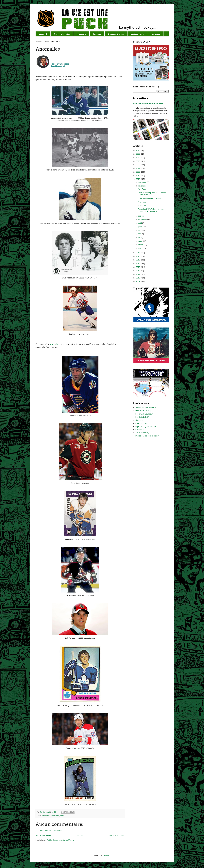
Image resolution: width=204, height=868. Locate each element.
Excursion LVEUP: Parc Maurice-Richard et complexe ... (151, 210)
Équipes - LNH (141, 423)
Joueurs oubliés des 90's (146, 408)
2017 (138, 253)
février (141, 245)
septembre (143, 219)
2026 (138, 150)
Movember (55, 344)
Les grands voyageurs (144, 414)
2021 (138, 168)
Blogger (106, 855)
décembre (142, 182)
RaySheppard (45, 812)
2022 (138, 165)
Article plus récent (44, 835)
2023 (138, 161)
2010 (138, 278)
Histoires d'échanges (144, 411)
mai (140, 234)
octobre (141, 216)
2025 (138, 154)
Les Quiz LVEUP (142, 417)
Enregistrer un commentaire (50, 830)
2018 (138, 179)
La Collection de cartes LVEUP (149, 104)
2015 (138, 260)
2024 (138, 158)
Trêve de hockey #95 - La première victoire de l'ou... (152, 194)
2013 (138, 267)
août (140, 223)
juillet (140, 227)
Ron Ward (142, 189)
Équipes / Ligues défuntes (146, 426)
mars (140, 241)
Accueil (80, 835)
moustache (46, 816)
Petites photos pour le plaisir (147, 436)
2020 (138, 172)
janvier (141, 248)
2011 (138, 274)
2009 (138, 281)
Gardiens (139, 420)
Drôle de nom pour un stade (149, 198)
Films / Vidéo (141, 430)
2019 (138, 176)
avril (140, 237)
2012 (138, 271)
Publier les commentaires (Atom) (60, 840)
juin (140, 230)
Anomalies (142, 202)
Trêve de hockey (142, 433)
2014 (138, 264)
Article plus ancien (116, 835)
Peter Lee (142, 206)
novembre (142, 186)
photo (62, 816)
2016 (138, 256)
